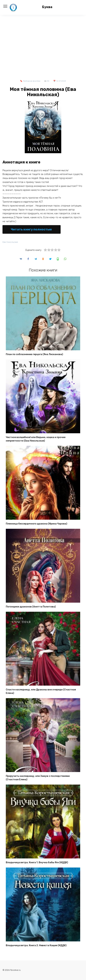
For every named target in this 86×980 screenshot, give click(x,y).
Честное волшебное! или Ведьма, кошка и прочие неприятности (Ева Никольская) (36, 439)
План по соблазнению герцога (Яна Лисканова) (34, 354)
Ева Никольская (10, 242)
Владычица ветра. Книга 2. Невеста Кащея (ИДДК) (36, 945)
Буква (47, 7)
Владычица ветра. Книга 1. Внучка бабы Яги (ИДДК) (37, 862)
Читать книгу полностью (31, 229)
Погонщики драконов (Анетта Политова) (31, 607)
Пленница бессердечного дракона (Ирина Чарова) (37, 524)
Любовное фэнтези (32, 81)
